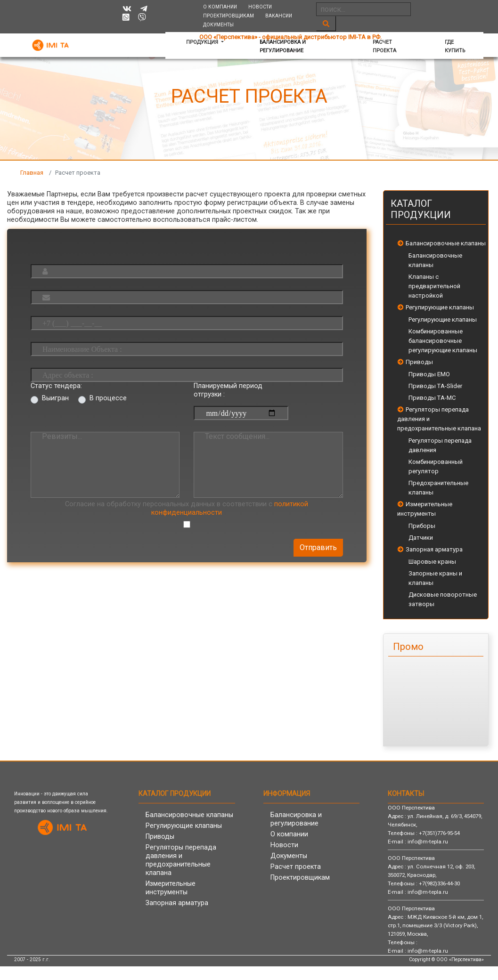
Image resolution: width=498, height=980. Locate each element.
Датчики (421, 538)
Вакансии (279, 16)
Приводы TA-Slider (435, 386)
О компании (220, 7)
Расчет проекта (384, 46)
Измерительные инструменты (171, 888)
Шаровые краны (432, 562)
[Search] (363, 9)
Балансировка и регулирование (283, 46)
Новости (260, 7)
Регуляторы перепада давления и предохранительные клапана (181, 860)
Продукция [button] (203, 42)
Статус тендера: (56, 386)
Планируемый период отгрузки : (228, 390)
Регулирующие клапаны (440, 307)
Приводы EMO (429, 374)
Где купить (455, 46)
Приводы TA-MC (432, 398)
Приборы (422, 526)
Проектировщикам (229, 16)
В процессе (108, 398)
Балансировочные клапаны (446, 243)
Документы (218, 25)
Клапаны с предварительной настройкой (434, 286)
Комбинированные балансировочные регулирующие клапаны (443, 341)
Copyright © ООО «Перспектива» (446, 960)
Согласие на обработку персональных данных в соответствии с (187, 508)
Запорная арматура (434, 549)
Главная (32, 173)
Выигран (55, 398)
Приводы (419, 362)
